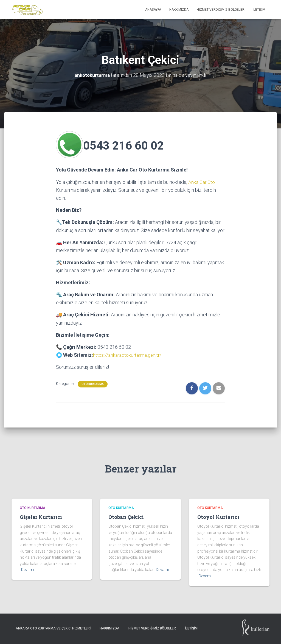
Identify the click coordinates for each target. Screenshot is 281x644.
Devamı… (29, 569)
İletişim (259, 10)
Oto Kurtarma (93, 383)
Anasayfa (153, 10)
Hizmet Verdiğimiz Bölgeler (221, 10)
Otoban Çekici (126, 516)
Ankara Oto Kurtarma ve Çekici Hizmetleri (53, 628)
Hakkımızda (179, 10)
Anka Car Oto (202, 182)
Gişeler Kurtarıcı (41, 516)
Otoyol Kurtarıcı (218, 516)
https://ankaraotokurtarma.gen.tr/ (128, 355)
